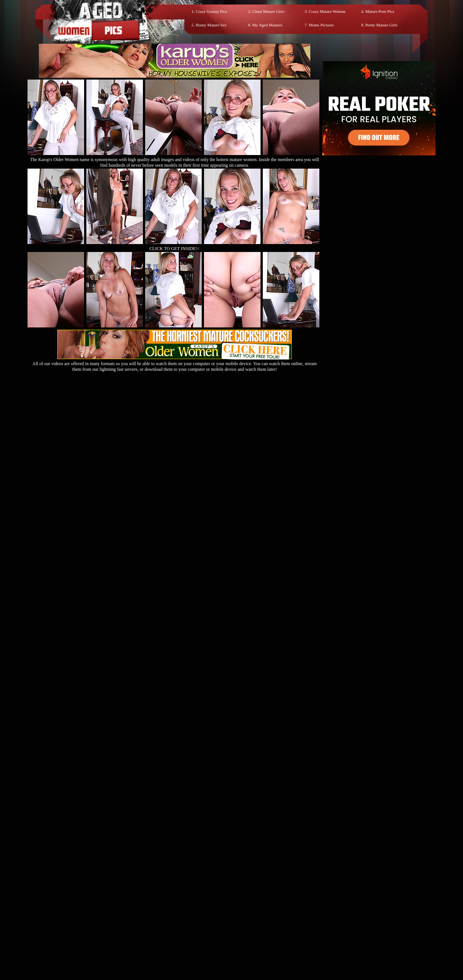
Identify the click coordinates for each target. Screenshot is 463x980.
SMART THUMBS (245, 912)
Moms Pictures (321, 25)
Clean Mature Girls (268, 11)
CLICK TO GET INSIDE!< (175, 249)
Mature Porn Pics (380, 11)
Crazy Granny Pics (211, 11)
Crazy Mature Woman (327, 11)
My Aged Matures (267, 25)
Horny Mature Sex (211, 25)
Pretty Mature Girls (382, 25)
